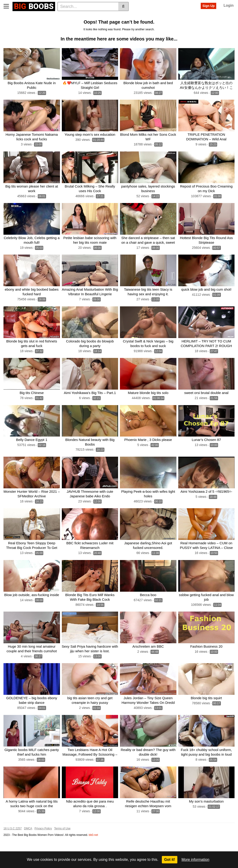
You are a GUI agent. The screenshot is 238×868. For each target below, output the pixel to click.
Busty (32, 24)
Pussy (9, 24)
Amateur (214, 24)
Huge (9, 31)
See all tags (39, 31)
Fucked (46, 24)
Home (10, 16)
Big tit (103, 16)
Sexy (162, 24)
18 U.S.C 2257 (13, 851)
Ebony (163, 16)
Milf (174, 16)
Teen (151, 24)
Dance (22, 31)
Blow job (88, 24)
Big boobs (133, 16)
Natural (72, 24)
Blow (184, 24)
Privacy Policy (43, 851)
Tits (92, 16)
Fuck (102, 24)
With (196, 16)
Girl (128, 24)
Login (229, 5)
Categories (27, 16)
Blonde (116, 16)
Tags (43, 16)
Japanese (211, 16)
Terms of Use (62, 851)
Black (139, 24)
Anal (59, 24)
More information (195, 860)
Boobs (149, 16)
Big (68, 16)
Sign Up (208, 6)
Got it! (170, 860)
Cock (185, 16)
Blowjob (115, 24)
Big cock (198, 24)
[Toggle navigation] (8, 6)
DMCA (28, 851)
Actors (56, 16)
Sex (21, 24)
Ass (173, 24)
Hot (225, 16)
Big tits (80, 16)
